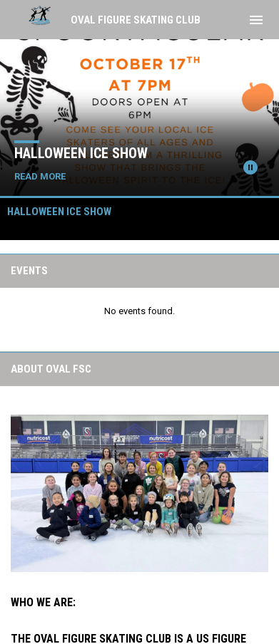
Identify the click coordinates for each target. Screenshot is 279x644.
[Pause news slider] (250, 167)
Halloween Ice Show (81, 153)
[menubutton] (256, 20)
